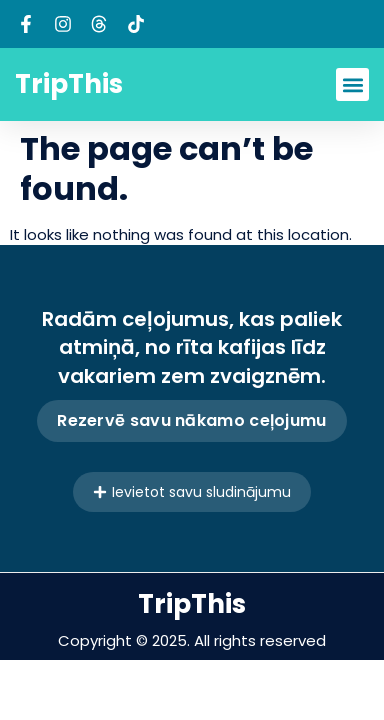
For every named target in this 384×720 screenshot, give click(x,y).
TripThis (69, 84)
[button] (352, 84)
